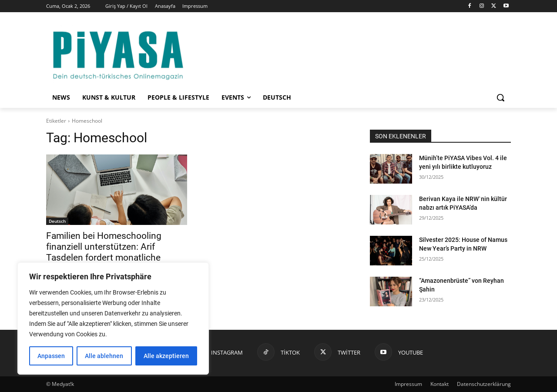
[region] (113, 318)
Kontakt (440, 384)
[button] (500, 97)
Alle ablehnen (104, 356)
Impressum (408, 384)
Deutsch (57, 221)
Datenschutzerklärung (484, 384)
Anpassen (51, 356)
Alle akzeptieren (166, 356)
